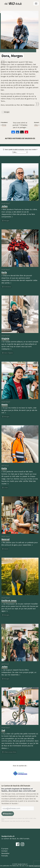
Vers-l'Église (7, 353)
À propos (5, 849)
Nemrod (6, 539)
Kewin (5, 405)
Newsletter (5, 853)
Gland (5, 549)
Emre (4, 125)
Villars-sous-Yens (9, 752)
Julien (5, 206)
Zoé (3, 730)
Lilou (36, 125)
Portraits (5, 856)
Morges (6, 112)
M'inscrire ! (8, 814)
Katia (4, 468)
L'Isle (5, 488)
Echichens (6, 287)
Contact (4, 851)
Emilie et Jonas (9, 601)
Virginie (5, 338)
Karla (4, 272)
